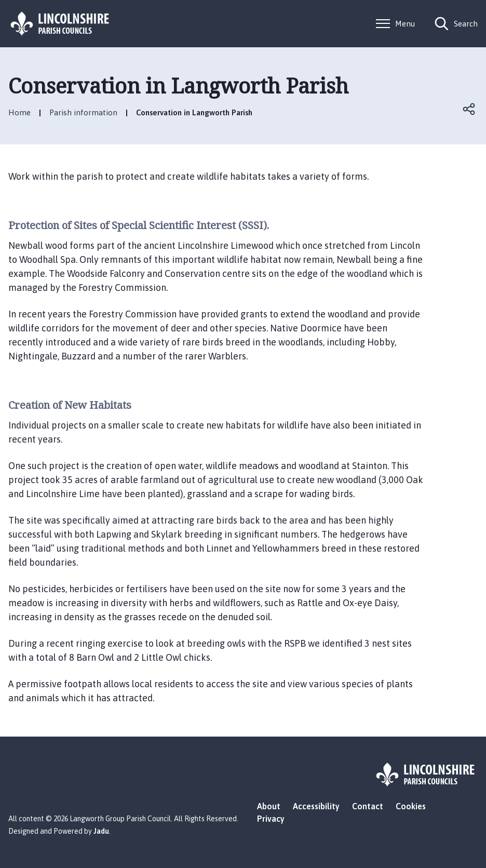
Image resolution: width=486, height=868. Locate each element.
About (269, 806)
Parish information (83, 112)
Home (19, 112)
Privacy (271, 819)
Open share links (469, 109)
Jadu (101, 831)
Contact (368, 806)
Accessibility (316, 806)
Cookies (411, 806)
